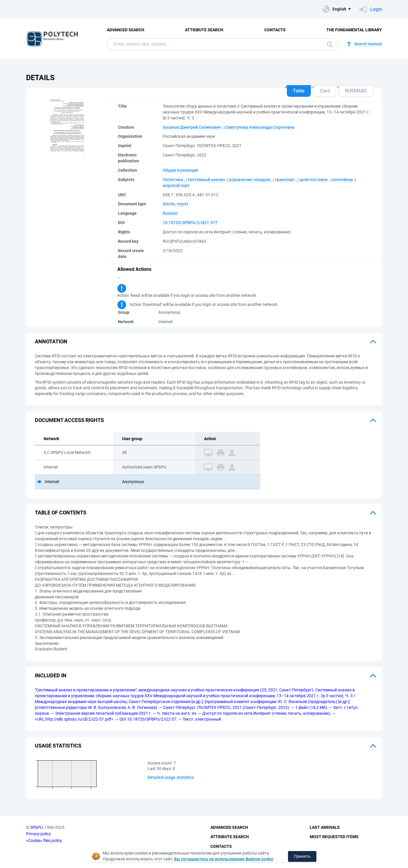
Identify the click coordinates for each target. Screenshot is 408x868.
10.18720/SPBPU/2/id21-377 (190, 223)
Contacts (275, 30)
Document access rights (69, 420)
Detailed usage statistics (171, 777)
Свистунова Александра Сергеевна (260, 127)
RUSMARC (356, 91)
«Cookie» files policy (44, 841)
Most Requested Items (334, 837)
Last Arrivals (325, 827)
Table (299, 91)
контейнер (343, 180)
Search (330, 44)
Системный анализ (206, 180)
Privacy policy (38, 834)
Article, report (175, 204)
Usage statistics (58, 746)
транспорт (285, 180)
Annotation (51, 341)
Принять (302, 856)
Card (325, 91)
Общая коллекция (180, 170)
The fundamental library (354, 30)
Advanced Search (126, 30)
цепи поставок (314, 180)
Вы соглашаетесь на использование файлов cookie (224, 859)
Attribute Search (204, 30)
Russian (170, 213)
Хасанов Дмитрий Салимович (192, 127)
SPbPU (36, 827)
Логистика (173, 180)
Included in (51, 675)
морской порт (176, 185)
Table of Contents (61, 513)
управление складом (250, 180)
